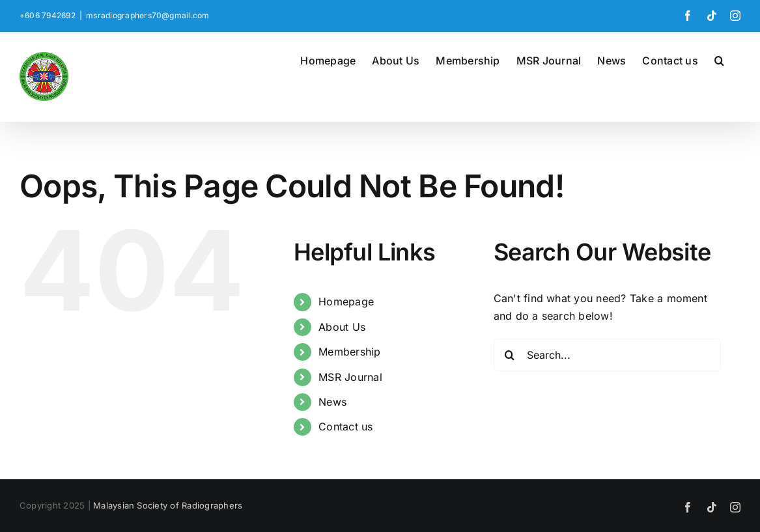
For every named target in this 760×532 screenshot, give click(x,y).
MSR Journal (350, 377)
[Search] (510, 355)
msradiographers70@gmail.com (148, 15)
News (332, 402)
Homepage (346, 301)
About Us (342, 327)
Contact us (345, 427)
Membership (349, 352)
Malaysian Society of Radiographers (168, 505)
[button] (719, 59)
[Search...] (607, 355)
